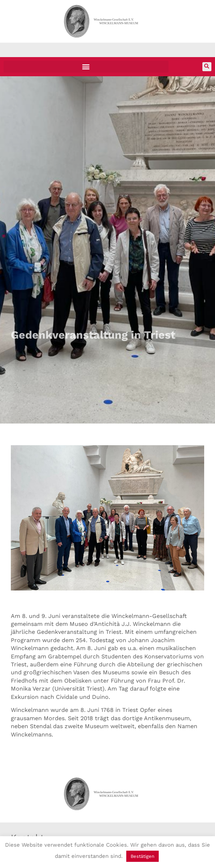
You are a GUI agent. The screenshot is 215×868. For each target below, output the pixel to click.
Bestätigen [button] (142, 856)
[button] (86, 67)
